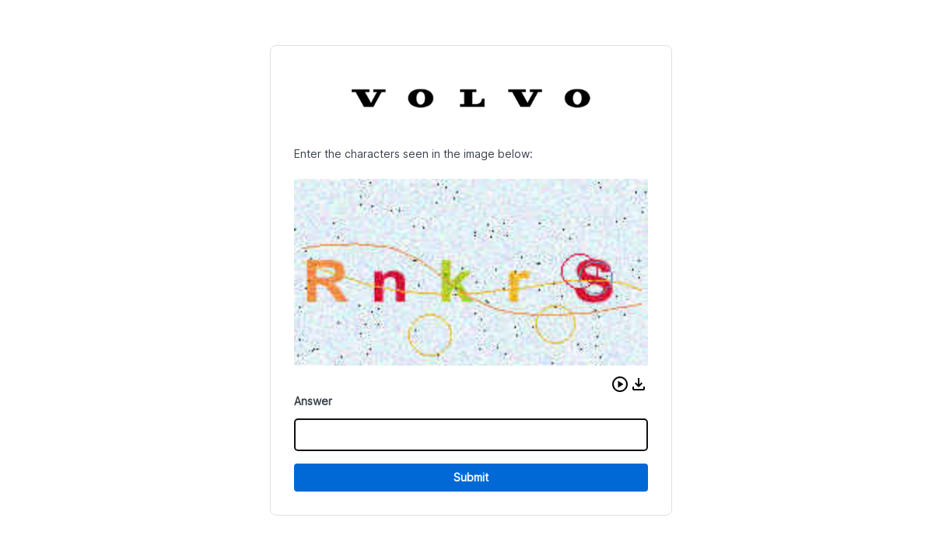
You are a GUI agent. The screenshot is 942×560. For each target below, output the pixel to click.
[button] (620, 384)
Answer (313, 401)
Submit (471, 477)
